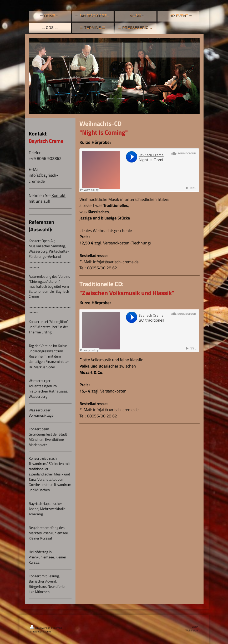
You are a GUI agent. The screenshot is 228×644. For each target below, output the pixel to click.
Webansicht (192, 630)
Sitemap (57, 628)
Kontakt (59, 195)
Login (195, 627)
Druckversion (41, 628)
